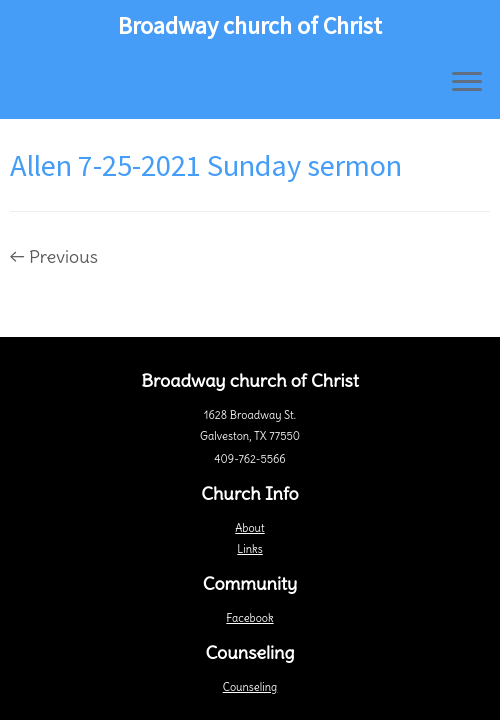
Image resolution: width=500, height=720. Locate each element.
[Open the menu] (467, 83)
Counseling (250, 687)
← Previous (54, 256)
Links (249, 549)
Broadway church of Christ (250, 26)
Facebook (249, 618)
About (249, 528)
